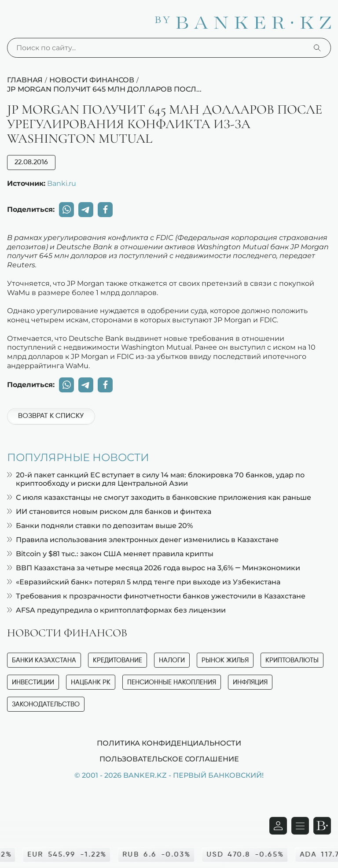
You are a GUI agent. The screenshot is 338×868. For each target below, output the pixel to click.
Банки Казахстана (44, 660)
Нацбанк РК (91, 682)
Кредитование (118, 660)
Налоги (172, 660)
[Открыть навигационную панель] (300, 826)
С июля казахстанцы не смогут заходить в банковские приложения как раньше (159, 497)
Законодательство (46, 704)
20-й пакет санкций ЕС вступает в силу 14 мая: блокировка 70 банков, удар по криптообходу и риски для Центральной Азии (156, 479)
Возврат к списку (51, 416)
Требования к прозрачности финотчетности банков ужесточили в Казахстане (156, 596)
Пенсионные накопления (172, 682)
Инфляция (250, 682)
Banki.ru (62, 183)
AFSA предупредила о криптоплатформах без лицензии (116, 610)
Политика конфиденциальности (169, 743)
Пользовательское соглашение (169, 759)
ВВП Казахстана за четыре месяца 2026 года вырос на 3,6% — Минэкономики (154, 568)
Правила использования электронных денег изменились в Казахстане (143, 540)
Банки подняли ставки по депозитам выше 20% (100, 526)
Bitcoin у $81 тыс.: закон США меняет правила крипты (110, 554)
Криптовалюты (292, 660)
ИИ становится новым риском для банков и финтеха (109, 512)
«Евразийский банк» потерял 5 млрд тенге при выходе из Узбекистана (144, 582)
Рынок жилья (225, 660)
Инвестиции (33, 682)
